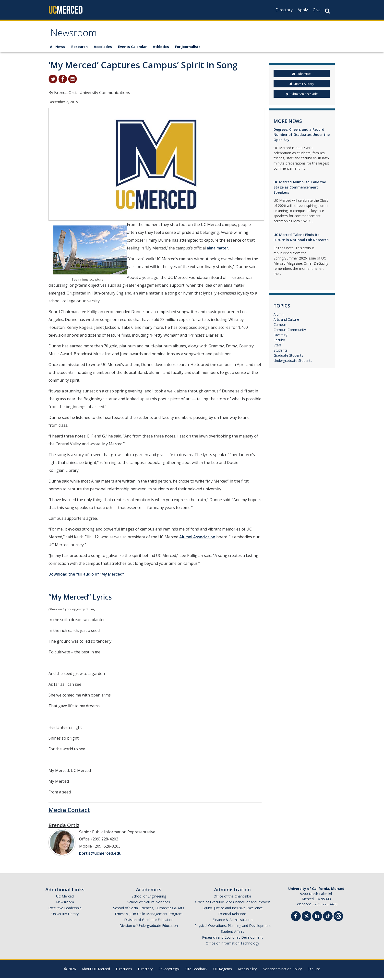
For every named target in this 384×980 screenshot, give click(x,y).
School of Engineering (149, 898)
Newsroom (76, 35)
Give (317, 10)
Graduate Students (288, 357)
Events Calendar (132, 48)
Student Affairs (233, 933)
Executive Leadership (65, 910)
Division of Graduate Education (149, 921)
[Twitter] (306, 917)
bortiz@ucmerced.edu (100, 855)
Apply (303, 10)
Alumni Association (197, 539)
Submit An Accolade (302, 96)
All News (58, 48)
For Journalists (188, 48)
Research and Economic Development (232, 939)
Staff (277, 347)
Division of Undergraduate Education (149, 927)
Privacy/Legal (169, 971)
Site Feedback (196, 971)
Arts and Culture (286, 321)
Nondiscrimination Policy (282, 971)
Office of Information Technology (232, 945)
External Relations (232, 915)
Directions (124, 971)
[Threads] (338, 917)
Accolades (103, 48)
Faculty (279, 342)
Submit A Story (301, 86)
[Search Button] (327, 11)
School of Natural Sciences (149, 904)
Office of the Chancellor (232, 898)
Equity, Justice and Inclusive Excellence (233, 910)
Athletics (161, 48)
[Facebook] (296, 918)
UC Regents (223, 971)
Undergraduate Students (293, 362)
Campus (280, 326)
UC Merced (65, 898)
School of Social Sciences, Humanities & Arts (149, 910)
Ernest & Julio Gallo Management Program (149, 915)
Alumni (279, 316)
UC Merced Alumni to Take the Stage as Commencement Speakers (300, 189)
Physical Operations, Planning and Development (233, 927)
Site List (314, 971)
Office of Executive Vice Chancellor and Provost (233, 904)
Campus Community (290, 331)
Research (79, 48)
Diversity (280, 337)
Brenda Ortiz (64, 827)
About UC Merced (96, 971)
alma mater (217, 250)
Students (281, 352)
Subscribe (301, 76)
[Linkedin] (317, 918)
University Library (65, 915)
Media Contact (69, 811)
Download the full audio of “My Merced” (86, 576)
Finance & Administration (233, 921)
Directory (284, 10)
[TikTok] (328, 917)
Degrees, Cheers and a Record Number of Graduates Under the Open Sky (302, 136)
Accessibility (247, 971)
